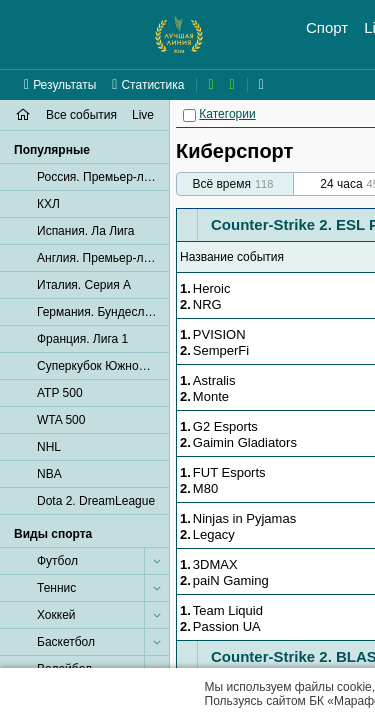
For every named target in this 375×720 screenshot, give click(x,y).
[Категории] (189, 115)
